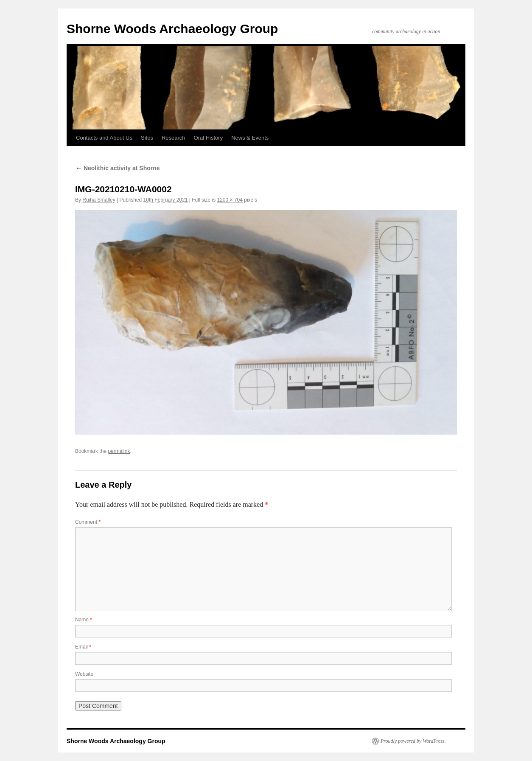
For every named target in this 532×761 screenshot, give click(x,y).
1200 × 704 (230, 200)
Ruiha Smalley (99, 200)
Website (84, 674)
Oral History (209, 138)
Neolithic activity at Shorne (118, 168)
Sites (147, 138)
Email (83, 647)
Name (84, 620)
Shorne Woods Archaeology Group (172, 29)
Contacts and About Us (104, 138)
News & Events (250, 138)
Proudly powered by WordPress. (413, 741)
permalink (119, 451)
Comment (88, 522)
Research (174, 138)
